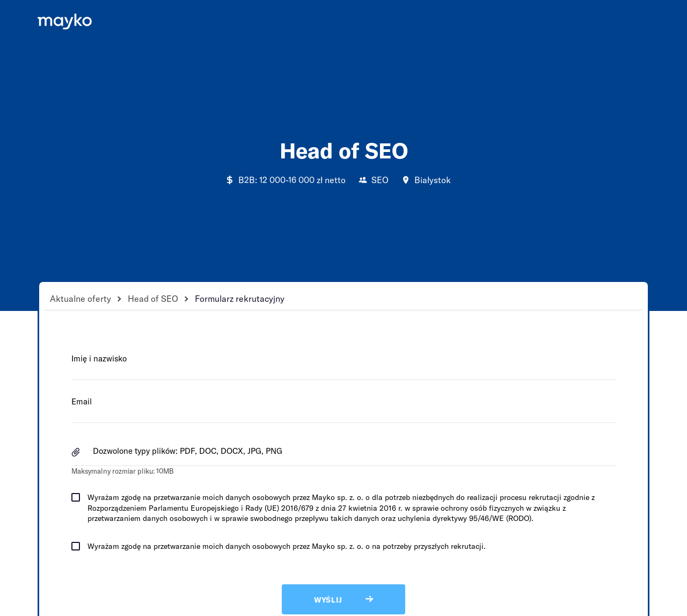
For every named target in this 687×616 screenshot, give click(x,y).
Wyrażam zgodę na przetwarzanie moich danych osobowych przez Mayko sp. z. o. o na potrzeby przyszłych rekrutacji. (287, 546)
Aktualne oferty (81, 298)
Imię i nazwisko (99, 358)
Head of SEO (153, 298)
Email (82, 401)
